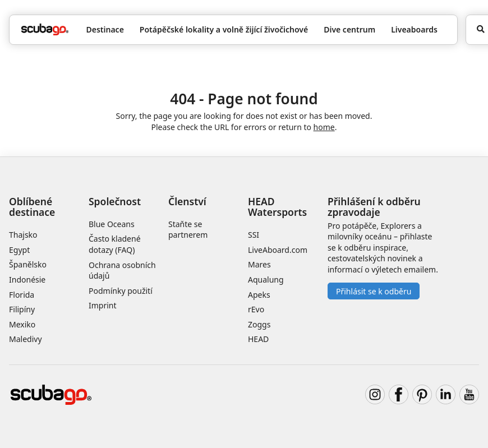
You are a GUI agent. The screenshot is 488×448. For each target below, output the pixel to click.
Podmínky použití (121, 291)
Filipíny (22, 309)
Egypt (19, 250)
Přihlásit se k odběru (374, 291)
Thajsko (23, 235)
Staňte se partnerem (188, 230)
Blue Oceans (112, 224)
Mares (259, 264)
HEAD (258, 339)
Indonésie (27, 280)
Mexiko (22, 324)
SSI (254, 235)
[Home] (45, 29)
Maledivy (26, 339)
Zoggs (259, 324)
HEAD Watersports (277, 207)
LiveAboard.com (278, 250)
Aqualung (266, 280)
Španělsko (28, 264)
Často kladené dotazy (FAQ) (115, 244)
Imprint (103, 305)
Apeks (259, 295)
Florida (22, 295)
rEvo (256, 309)
